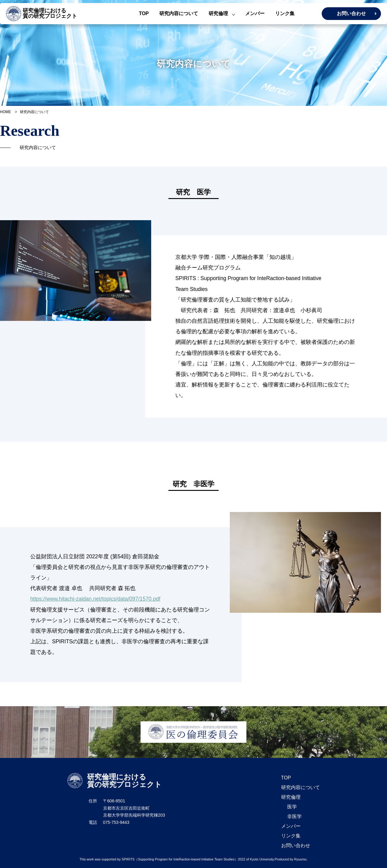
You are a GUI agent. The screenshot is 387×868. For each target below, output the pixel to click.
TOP (144, 13)
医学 (292, 807)
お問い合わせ (351, 13)
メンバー (255, 13)
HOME (5, 112)
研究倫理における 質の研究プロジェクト (42, 14)
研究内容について (179, 13)
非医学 (294, 816)
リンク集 (285, 13)
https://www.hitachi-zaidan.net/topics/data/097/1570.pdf (95, 599)
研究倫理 (218, 13)
